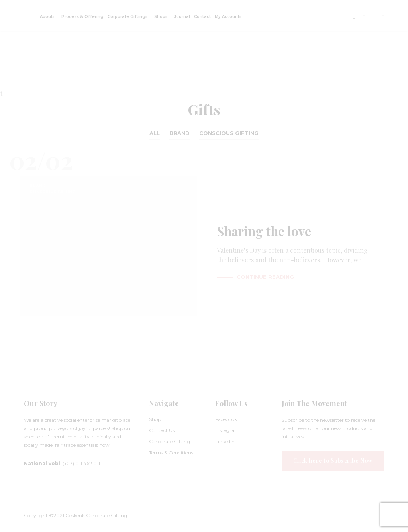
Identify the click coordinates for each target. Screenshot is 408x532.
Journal (182, 17)
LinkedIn (225, 441)
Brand (179, 133)
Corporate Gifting (127, 17)
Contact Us (162, 430)
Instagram (227, 430)
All (155, 133)
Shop (160, 17)
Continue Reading (265, 277)
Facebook (226, 419)
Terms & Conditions (171, 453)
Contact (202, 17)
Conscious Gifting (229, 133)
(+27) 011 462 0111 (63, 463)
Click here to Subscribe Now (333, 461)
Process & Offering (82, 17)
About (46, 17)
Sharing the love (265, 233)
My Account (227, 17)
